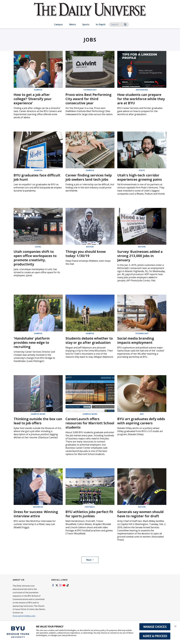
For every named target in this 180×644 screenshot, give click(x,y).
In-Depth (101, 24)
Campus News (38, 414)
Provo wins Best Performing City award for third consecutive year (89, 99)
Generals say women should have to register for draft (140, 514)
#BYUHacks (142, 90)
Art (142, 414)
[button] (175, 626)
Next (90, 560)
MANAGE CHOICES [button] (155, 627)
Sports (86, 24)
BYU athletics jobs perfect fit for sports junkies (89, 514)
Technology (90, 90)
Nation (90, 247)
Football (90, 507)
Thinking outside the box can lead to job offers (38, 421)
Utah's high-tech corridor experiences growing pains (140, 177)
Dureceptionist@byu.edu (24, 616)
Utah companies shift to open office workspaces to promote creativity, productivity (35, 258)
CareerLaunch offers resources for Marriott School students (90, 423)
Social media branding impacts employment (136, 340)
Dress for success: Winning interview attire (36, 514)
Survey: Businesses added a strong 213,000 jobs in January (140, 256)
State (142, 170)
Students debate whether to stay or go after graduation (89, 340)
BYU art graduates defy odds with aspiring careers (141, 421)
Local (38, 247)
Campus (58, 24)
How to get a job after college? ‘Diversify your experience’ (33, 99)
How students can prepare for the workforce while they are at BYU (141, 99)
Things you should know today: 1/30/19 (86, 254)
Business (38, 507)
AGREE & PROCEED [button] (155, 636)
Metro (72, 24)
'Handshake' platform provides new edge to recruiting (32, 342)
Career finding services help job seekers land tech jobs (89, 177)
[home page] (90, 13)
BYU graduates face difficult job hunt (37, 177)
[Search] (119, 24)
